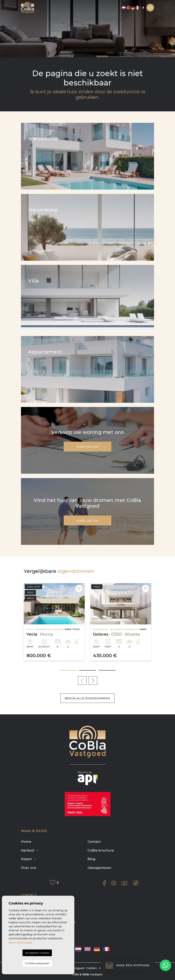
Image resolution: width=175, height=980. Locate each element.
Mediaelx (96, 974)
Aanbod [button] (28, 850)
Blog (91, 859)
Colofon (92, 968)
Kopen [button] (26, 859)
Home (26, 842)
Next (93, 681)
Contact (94, 842)
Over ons (29, 868)
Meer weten (87, 447)
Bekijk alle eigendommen (87, 698)
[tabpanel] (54, 622)
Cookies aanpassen (37, 963)
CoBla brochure (101, 850)
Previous (82, 681)
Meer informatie (20, 943)
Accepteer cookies (37, 953)
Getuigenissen (100, 868)
